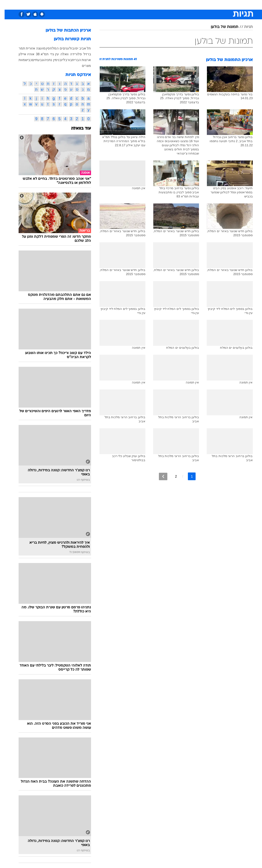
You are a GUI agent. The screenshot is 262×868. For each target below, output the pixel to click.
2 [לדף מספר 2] (171, 476)
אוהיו (26, 54)
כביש (24, 60)
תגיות (244, 27)
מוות (17, 60)
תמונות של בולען (220, 27)
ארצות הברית (77, 60)
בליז (60, 60)
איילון (18, 54)
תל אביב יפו (78, 48)
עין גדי (50, 54)
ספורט (193, 4)
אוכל (140, 4)
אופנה (78, 4)
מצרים (82, 66)
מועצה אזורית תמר (28, 48)
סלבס (164, 4)
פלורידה (71, 54)
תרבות (178, 4)
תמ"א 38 (37, 54)
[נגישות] (7, 4)
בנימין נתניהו (48, 60)
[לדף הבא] (159, 476)
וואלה (60, 54)
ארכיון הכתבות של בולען (64, 31)
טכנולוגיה (94, 4)
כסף (152, 4)
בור (65, 60)
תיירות (111, 4)
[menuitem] (205, 5)
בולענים (64, 48)
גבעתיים (33, 60)
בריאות (126, 4)
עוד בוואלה (76, 128)
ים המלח (52, 48)
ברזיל (83, 54)
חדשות (208, 4)
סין (43, 48)
